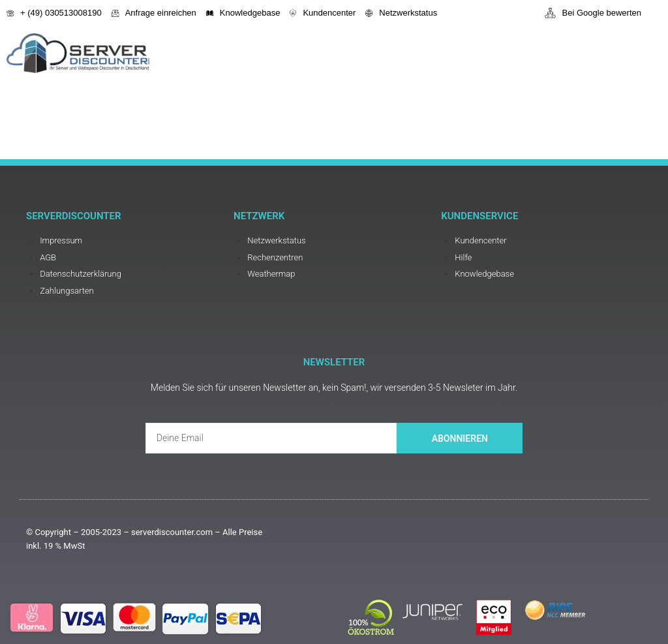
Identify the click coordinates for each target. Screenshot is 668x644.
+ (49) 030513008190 (54, 13)
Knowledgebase (243, 13)
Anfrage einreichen (154, 13)
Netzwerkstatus (401, 13)
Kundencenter (323, 13)
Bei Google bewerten (593, 13)
